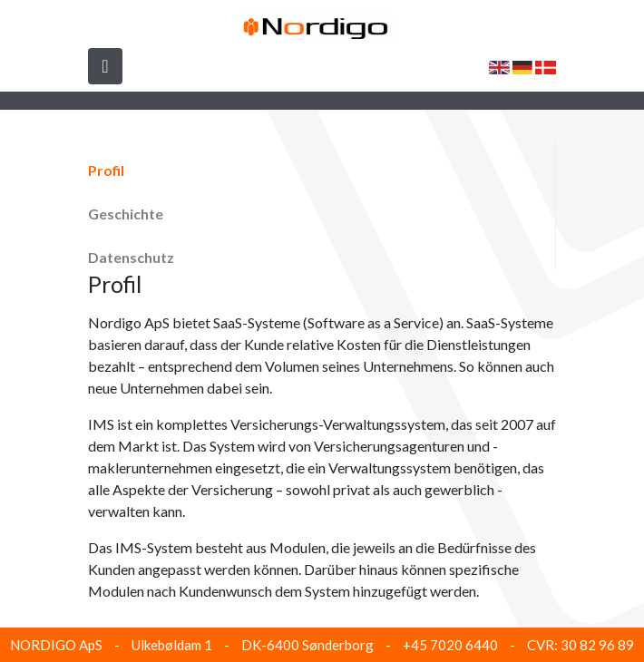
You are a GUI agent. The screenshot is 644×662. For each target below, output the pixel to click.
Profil (106, 170)
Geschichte (126, 214)
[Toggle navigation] (105, 66)
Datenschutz (131, 257)
